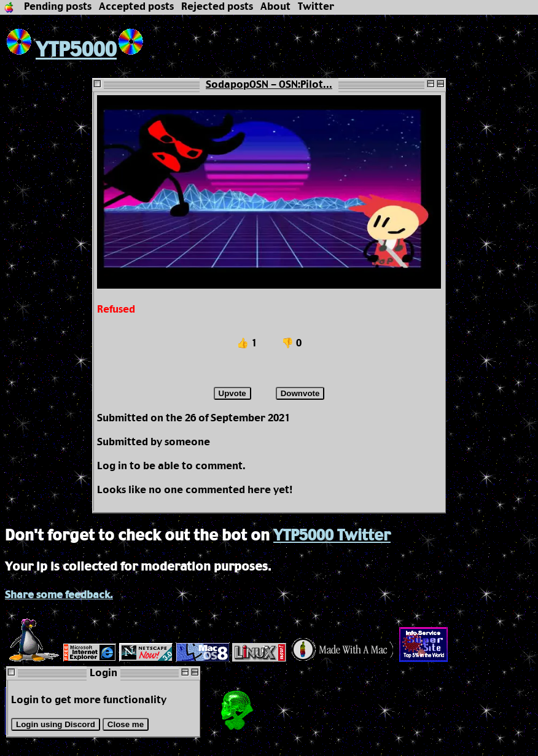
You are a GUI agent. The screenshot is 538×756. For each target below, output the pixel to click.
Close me (126, 724)
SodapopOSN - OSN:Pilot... (269, 85)
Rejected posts (217, 7)
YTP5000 (61, 51)
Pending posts (58, 7)
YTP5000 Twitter (332, 536)
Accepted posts (136, 7)
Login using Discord (56, 724)
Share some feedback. (59, 595)
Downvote (300, 393)
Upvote (232, 393)
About (275, 7)
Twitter (316, 7)
